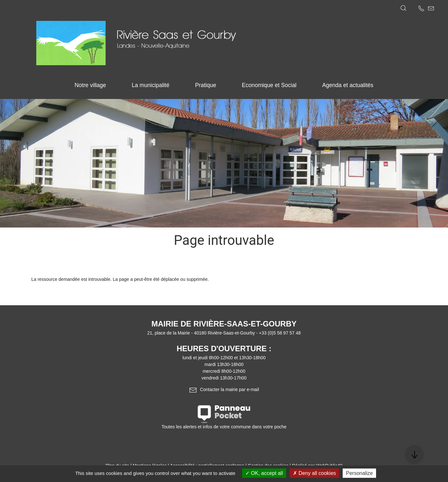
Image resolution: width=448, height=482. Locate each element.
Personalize (359, 473)
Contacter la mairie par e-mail (224, 389)
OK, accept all (264, 473)
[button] (403, 8)
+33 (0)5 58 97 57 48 (280, 333)
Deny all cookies (314, 473)
